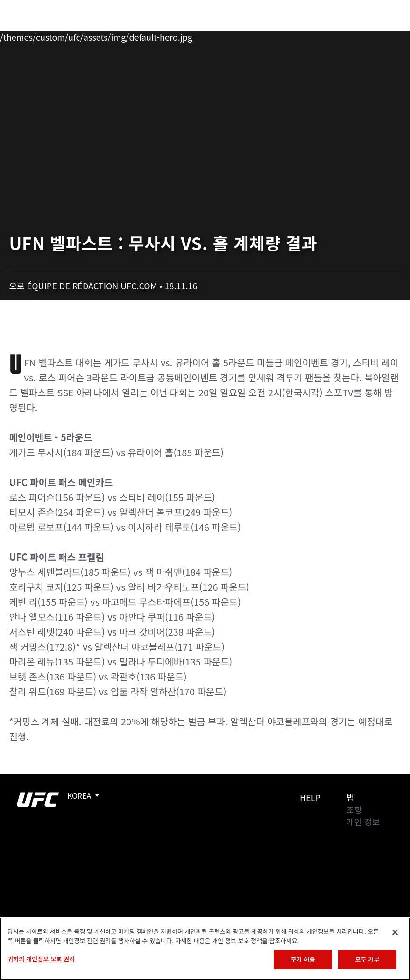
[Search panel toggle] (380, 36)
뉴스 (138, 36)
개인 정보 (363, 822)
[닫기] (395, 932)
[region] (205, 949)
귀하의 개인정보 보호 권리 (41, 959)
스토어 (356, 36)
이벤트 (27, 36)
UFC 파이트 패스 (301, 36)
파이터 (102, 36)
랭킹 (62, 36)
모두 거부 (367, 959)
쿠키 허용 (303, 959)
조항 (354, 809)
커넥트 (246, 36)
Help (310, 797)
